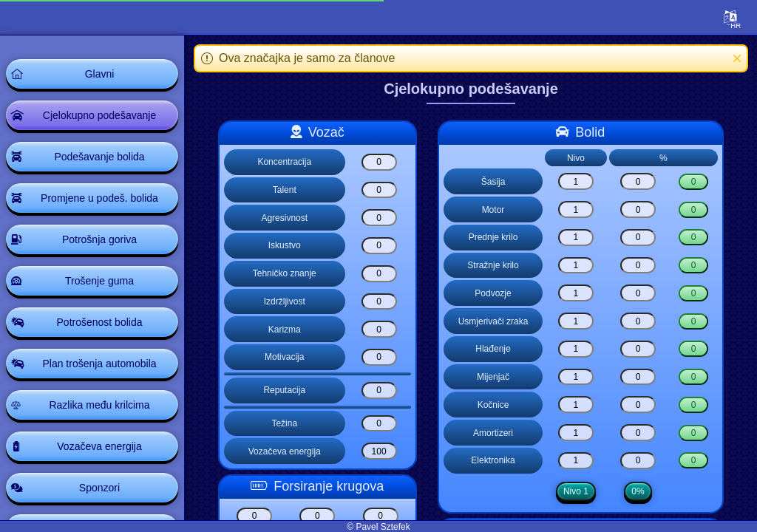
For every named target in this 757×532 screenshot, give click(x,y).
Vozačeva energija (99, 446)
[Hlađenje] (576, 349)
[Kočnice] (576, 405)
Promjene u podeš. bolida (99, 198)
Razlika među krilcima (99, 405)
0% (638, 491)
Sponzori (99, 488)
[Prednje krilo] (576, 238)
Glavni (100, 74)
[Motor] (576, 209)
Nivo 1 (576, 491)
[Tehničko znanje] (379, 274)
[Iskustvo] (379, 246)
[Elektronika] (576, 461)
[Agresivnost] (379, 218)
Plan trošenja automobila (99, 364)
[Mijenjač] (576, 377)
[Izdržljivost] (379, 302)
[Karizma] (379, 329)
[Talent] (379, 190)
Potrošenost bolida (100, 322)
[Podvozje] (576, 293)
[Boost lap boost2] (317, 516)
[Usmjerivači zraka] (576, 321)
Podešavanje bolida (99, 157)
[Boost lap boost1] (254, 516)
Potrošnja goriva (99, 239)
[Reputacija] (379, 391)
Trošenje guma (99, 281)
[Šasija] (576, 181)
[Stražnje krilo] (576, 266)
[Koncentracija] (379, 162)
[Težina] (379, 424)
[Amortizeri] (576, 433)
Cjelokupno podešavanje (99, 115)
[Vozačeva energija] (379, 451)
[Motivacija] (379, 357)
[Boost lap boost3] (381, 516)
